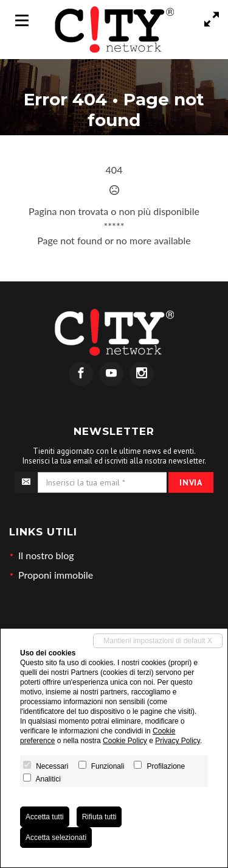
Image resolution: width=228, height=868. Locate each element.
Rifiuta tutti (99, 817)
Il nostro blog (46, 555)
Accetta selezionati (56, 838)
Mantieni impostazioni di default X (158, 641)
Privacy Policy (178, 741)
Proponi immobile (56, 575)
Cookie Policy (125, 741)
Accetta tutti (45, 817)
